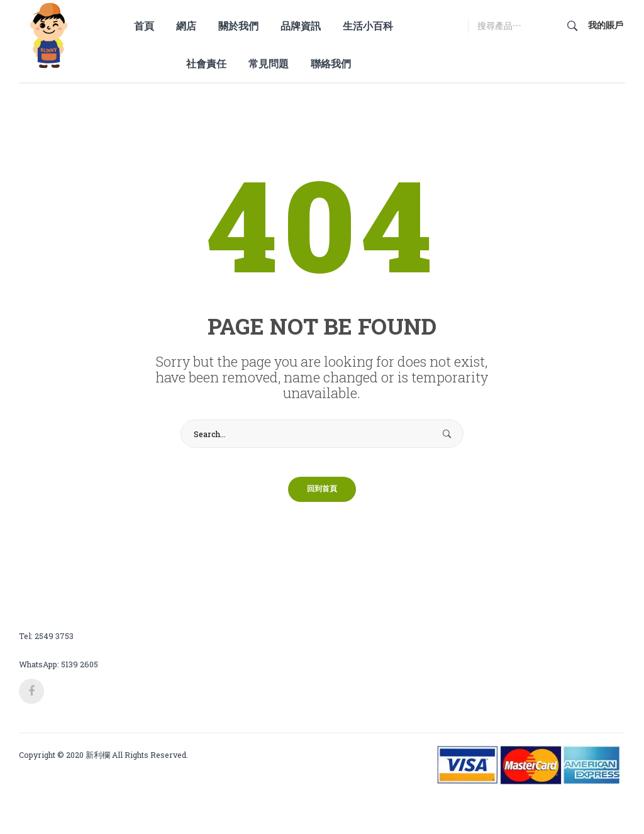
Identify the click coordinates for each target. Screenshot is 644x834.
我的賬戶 (606, 25)
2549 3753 (54, 645)
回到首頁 (322, 498)
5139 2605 (80, 673)
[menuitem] (149, 26)
